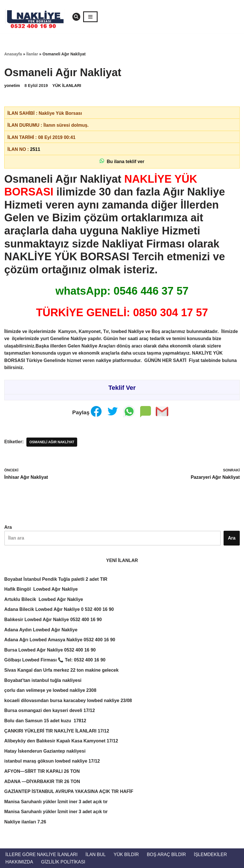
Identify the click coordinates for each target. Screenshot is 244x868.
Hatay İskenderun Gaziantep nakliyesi (45, 751)
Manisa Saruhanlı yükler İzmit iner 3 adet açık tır (56, 802)
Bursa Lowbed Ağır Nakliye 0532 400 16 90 (50, 650)
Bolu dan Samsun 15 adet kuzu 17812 (45, 721)
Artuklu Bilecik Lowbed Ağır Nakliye (44, 599)
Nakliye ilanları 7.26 (25, 822)
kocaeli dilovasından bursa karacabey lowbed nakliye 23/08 (68, 701)
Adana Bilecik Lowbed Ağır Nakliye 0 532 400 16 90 (59, 609)
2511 (35, 149)
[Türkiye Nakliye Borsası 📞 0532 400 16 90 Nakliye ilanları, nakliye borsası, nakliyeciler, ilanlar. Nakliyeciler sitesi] (37, 17)
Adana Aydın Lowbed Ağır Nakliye (41, 630)
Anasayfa (13, 54)
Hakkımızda (19, 862)
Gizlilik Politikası (63, 862)
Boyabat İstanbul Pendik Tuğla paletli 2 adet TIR (56, 579)
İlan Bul (95, 855)
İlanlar (32, 54)
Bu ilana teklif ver (122, 161)
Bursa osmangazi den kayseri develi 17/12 (50, 710)
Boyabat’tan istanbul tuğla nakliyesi (44, 680)
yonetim (12, 86)
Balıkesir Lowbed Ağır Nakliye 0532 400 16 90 (53, 620)
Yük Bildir (126, 855)
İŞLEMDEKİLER (210, 855)
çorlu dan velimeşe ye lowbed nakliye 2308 (50, 690)
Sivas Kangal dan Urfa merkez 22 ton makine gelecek (61, 670)
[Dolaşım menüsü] (90, 17)
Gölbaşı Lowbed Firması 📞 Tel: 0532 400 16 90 (55, 660)
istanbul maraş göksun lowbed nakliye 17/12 (52, 761)
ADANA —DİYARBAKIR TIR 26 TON (42, 781)
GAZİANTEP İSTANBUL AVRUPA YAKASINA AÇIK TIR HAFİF (69, 791)
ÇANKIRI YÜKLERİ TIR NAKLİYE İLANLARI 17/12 (57, 731)
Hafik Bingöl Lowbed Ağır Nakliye (41, 589)
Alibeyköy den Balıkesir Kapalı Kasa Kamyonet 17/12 (61, 741)
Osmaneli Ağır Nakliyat (52, 442)
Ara (8, 527)
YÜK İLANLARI (67, 86)
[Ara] (76, 17)
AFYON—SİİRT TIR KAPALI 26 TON (42, 771)
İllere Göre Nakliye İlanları (41, 855)
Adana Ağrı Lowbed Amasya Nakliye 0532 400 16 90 (60, 640)
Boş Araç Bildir (166, 855)
